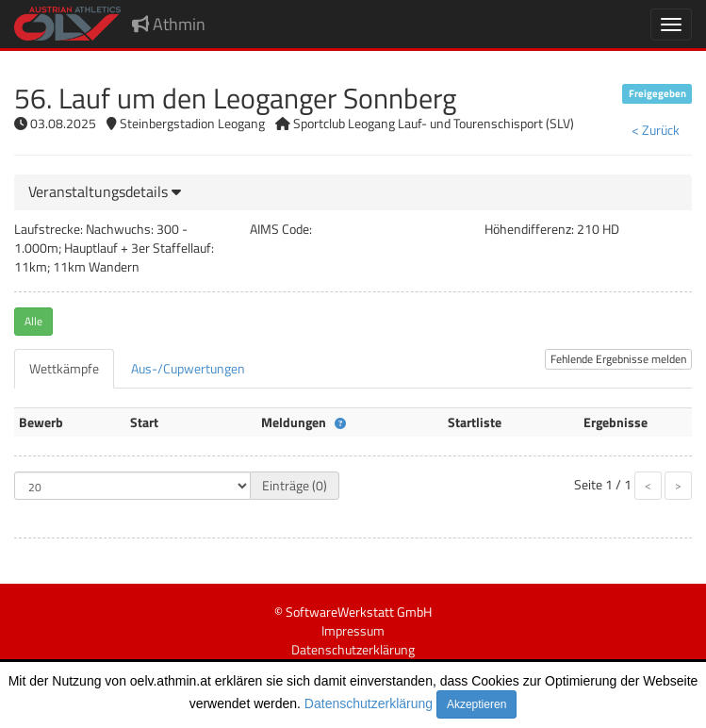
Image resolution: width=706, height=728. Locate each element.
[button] (105, 191)
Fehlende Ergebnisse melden (618, 359)
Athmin (169, 24)
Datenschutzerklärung (369, 703)
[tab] (353, 192)
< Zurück (656, 130)
